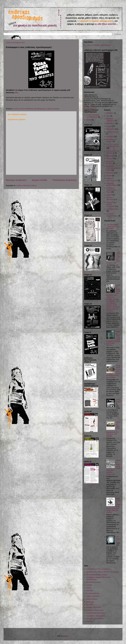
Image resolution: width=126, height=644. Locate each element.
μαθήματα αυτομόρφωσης (112, 179)
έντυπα (15, 109)
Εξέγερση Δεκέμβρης (110, 120)
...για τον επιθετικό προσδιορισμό (98, 45)
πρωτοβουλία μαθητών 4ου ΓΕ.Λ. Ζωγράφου (103, 572)
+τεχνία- (89, 585)
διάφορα (109, 159)
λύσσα (89, 588)
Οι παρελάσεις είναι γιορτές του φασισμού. (113, 227)
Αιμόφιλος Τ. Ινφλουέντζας (96, 616)
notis (108, 116)
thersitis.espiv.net (90, 108)
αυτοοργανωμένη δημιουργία (113, 152)
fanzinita (89, 604)
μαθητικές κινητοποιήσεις (112, 184)
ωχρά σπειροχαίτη (93, 596)
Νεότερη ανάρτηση (16, 180)
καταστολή (110, 173)
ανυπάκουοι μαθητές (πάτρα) (97, 575)
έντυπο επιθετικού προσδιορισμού (33, 109)
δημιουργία (110, 156)
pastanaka (90, 602)
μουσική (109, 195)
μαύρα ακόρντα (92, 599)
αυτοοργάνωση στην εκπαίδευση (98, 569)
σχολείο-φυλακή (53, 109)
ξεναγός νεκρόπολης (94, 607)
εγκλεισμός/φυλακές (111, 162)
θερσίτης (89, 621)
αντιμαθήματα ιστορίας (111, 140)
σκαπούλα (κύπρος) (94, 582)
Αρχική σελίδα (39, 180)
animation (110, 113)
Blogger (66, 636)
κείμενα (109, 176)
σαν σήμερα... (118, 539)
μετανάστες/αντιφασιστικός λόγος (112, 190)
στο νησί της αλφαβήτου (95, 618)
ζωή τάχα (90, 590)
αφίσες (89, 120)
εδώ (16, 92)
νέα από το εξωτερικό (110, 198)
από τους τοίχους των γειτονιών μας (113, 145)
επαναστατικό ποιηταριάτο (96, 613)
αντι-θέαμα (110, 137)
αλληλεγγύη (111, 129)
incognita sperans (93, 593)
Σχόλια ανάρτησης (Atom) (26, 185)
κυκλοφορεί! (118, 401)
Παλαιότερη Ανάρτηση (65, 180)
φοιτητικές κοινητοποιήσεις (112, 215)
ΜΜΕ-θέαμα (111, 123)
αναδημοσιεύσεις (113, 132)
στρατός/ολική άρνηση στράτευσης (111, 204)
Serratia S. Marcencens (95, 610)
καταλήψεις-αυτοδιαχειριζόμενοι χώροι (113, 168)
